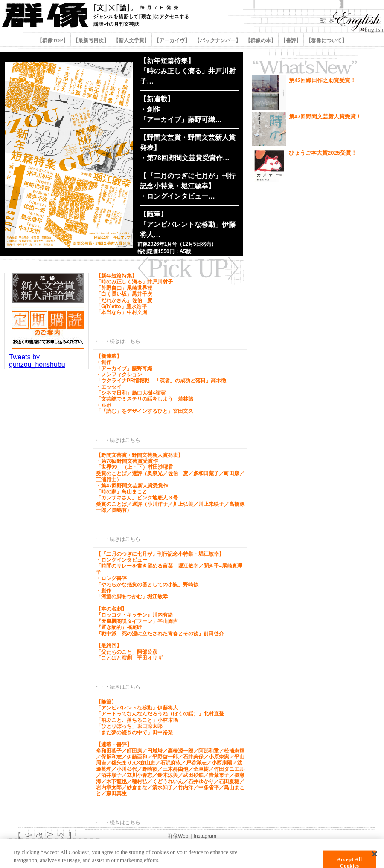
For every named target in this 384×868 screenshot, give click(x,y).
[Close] (375, 858)
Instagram (205, 836)
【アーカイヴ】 (172, 40)
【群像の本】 (261, 40)
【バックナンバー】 (218, 40)
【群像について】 (326, 40)
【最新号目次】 (91, 40)
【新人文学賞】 (131, 40)
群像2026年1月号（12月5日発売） (177, 244)
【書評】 (291, 40)
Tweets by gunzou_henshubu (37, 361)
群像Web (178, 836)
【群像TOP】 (53, 40)
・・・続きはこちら (117, 341)
